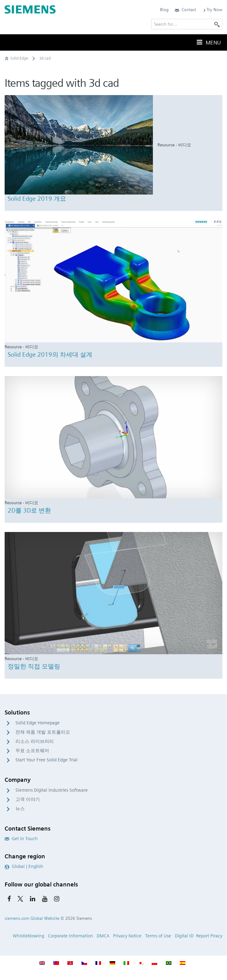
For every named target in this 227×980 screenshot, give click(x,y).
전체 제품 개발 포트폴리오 (43, 732)
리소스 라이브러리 (35, 741)
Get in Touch (21, 839)
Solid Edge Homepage (38, 723)
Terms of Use (158, 936)
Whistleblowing (28, 936)
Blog (164, 10)
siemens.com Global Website (32, 918)
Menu (208, 42)
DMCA (103, 936)
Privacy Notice (127, 936)
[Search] (217, 24)
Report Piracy (209, 936)
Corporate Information (70, 936)
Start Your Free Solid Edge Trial (46, 760)
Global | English (24, 866)
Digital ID (184, 936)
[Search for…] (187, 24)
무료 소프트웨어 (32, 751)
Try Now (212, 10)
